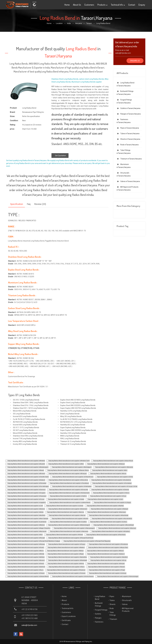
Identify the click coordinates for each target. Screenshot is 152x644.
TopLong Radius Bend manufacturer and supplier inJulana (65, 506)
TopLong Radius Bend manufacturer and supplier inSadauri (106, 554)
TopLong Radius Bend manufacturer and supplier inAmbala (26, 461)
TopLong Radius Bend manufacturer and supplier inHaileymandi (69, 493)
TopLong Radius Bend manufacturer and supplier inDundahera (111, 480)
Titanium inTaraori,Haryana (129, 159)
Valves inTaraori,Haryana (128, 181)
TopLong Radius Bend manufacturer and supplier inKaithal (105, 506)
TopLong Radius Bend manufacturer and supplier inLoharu (109, 522)
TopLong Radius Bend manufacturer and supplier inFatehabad (72, 486)
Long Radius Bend (100, 598)
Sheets (113, 604)
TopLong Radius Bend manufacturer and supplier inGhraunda (69, 490)
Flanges (98, 618)
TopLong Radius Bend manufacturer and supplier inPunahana (108, 544)
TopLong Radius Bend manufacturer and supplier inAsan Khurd (113, 461)
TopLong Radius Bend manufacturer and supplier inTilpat (107, 570)
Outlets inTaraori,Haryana (128, 108)
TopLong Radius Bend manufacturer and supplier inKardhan (27, 515)
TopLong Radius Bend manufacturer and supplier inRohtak (26, 554)
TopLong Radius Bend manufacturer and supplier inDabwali (26, 480)
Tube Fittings (113, 614)
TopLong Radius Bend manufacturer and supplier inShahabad (68, 560)
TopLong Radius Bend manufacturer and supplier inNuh (25, 535)
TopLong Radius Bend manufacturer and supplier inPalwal (65, 535)
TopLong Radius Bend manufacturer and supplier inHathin (68, 496)
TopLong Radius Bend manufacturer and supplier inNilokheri (111, 531)
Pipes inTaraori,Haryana (128, 128)
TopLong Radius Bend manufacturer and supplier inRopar (66, 554)
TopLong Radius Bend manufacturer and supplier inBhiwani (26, 474)
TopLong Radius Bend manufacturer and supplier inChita (115, 477)
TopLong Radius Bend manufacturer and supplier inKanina (65, 512)
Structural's (127, 600)
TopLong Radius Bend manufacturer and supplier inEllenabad (27, 483)
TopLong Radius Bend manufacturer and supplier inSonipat (106, 564)
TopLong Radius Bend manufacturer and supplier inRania (26, 551)
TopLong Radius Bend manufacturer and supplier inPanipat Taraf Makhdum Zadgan (34, 541)
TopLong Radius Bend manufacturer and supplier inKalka (26, 512)
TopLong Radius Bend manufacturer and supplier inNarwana (69, 531)
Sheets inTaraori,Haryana (128, 139)
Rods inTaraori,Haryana (128, 145)
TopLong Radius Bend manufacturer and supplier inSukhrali (26, 567)
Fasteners (99, 622)
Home (67, 5)
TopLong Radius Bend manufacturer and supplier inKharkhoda (109, 515)
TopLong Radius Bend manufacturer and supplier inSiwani (26, 564)
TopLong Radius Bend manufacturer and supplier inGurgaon (27, 493)
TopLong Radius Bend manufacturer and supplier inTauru (26, 570)
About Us (77, 5)
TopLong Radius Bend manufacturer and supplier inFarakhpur (69, 483)
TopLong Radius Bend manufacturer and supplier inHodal (66, 499)
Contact (132, 5)
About (64, 600)
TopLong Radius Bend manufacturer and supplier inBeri (110, 470)
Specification (17, 204)
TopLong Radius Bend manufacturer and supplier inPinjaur (67, 544)
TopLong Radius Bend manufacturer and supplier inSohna (66, 564)
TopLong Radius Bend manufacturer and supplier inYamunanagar (118, 576)
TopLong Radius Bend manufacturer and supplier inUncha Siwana (73, 576)
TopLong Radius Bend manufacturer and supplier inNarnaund (27, 531)
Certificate (66, 620)
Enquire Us (135, 61)
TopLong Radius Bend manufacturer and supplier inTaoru (67, 567)
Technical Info (118, 5)
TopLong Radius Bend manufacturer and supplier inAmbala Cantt (69, 461)
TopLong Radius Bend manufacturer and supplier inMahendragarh (69, 525)
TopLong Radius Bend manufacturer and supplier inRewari (105, 551)
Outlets (98, 614)
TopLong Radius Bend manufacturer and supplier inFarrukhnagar (28, 486)
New (24, 121)
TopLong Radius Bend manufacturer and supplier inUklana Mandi (28, 576)
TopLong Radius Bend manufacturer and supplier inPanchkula (106, 535)
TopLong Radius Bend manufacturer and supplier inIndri (105, 499)
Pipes (112, 596)
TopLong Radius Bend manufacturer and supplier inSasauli (26, 560)
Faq (29, 204)
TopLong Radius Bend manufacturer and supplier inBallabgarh (72, 467)
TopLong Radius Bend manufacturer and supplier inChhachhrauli (73, 477)
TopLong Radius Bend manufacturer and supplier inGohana (110, 490)
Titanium (113, 619)
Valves (125, 604)
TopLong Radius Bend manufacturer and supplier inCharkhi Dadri (28, 477)
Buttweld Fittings (99, 604)
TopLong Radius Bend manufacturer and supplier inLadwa (68, 522)
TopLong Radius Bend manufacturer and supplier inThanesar (66, 570)
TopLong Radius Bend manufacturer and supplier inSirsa (108, 560)
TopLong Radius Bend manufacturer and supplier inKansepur (107, 512)
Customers (89, 5)
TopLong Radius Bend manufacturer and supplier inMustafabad (114, 525)
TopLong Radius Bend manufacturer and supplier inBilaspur (68, 474)
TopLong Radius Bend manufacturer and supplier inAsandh (26, 464)
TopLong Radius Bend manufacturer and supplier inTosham (67, 573)
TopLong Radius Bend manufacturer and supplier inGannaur (27, 490)
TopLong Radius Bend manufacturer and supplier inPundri (26, 548)
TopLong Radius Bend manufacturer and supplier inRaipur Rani (108, 548)
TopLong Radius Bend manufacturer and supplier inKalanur (26, 509)
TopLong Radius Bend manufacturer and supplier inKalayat (110, 509)
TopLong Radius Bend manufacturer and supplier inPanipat (26, 538)
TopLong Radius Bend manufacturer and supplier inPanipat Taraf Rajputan (87, 541)
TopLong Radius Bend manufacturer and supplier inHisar (108, 496)
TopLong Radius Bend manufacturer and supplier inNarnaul (117, 528)
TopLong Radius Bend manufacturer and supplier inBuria (108, 474)
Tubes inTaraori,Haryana (128, 134)
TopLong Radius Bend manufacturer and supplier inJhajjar (113, 503)
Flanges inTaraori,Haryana (129, 114)
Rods (112, 608)
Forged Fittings (101, 610)
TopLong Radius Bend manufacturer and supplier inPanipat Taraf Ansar (71, 538)
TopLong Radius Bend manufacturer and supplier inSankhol (109, 557)
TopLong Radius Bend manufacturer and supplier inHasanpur (27, 496)
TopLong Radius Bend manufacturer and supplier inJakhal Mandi (70, 503)
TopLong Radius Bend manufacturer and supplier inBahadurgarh (28, 467)
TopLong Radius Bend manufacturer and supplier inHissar (26, 499)
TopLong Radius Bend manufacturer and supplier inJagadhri (27, 503)
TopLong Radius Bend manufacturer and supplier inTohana (26, 573)
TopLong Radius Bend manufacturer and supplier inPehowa (26, 544)
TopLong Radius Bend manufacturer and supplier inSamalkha (67, 557)
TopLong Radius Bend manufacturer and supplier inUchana (108, 573)
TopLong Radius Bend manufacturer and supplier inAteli (66, 464)
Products (102, 5)
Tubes (112, 600)
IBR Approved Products (128, 610)
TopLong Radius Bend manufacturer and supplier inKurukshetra (112, 519)
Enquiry (142, 5)
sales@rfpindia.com (123, 53)
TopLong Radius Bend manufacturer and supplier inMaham (26, 525)
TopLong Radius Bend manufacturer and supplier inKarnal (67, 515)
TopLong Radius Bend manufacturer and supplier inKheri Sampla (28, 519)
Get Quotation (60, 156)
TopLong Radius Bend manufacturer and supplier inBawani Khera (68, 470)
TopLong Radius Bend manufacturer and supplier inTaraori (107, 567)
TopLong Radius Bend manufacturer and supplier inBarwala (114, 467)
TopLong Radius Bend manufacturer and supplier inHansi (111, 493)
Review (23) (40, 204)
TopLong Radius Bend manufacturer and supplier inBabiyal (106, 464)
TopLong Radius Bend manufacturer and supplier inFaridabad (112, 483)
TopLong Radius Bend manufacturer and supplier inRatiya (65, 551)
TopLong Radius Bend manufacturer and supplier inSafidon (26, 557)
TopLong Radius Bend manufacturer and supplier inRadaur (66, 548)
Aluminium (127, 596)
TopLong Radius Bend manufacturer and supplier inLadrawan (27, 522)
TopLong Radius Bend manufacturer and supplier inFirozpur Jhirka (116, 486)
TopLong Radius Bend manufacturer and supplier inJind (25, 506)
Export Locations (69, 616)
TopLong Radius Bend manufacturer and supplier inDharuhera (68, 480)
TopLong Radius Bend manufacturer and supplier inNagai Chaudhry (29, 528)
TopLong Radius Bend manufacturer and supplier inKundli (70, 519)
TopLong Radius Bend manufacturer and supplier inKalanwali (68, 509)
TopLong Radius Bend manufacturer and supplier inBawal (26, 470)
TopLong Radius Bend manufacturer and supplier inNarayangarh (74, 528)
